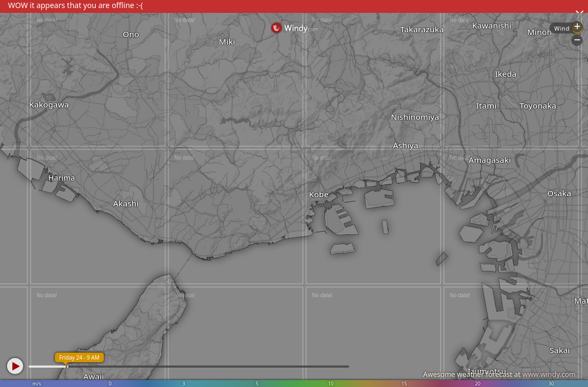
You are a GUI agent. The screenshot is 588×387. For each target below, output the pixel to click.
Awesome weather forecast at (499, 374)
